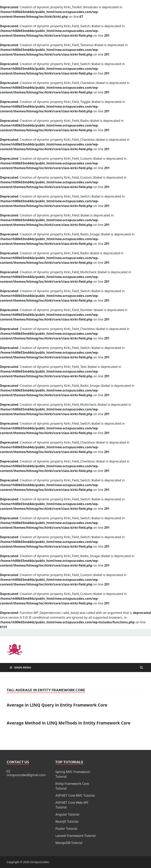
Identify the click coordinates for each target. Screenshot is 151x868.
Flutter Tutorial (66, 829)
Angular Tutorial (67, 814)
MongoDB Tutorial (69, 843)
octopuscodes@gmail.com (26, 775)
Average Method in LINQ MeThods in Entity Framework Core (69, 723)
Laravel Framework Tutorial (75, 836)
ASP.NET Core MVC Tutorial (75, 795)
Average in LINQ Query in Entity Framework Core (57, 705)
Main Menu (23, 667)
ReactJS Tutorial (67, 821)
